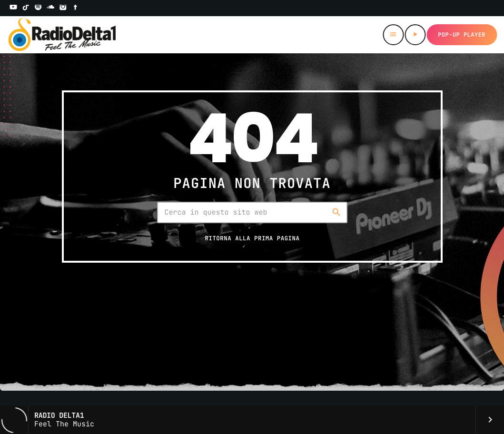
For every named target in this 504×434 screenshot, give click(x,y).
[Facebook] (76, 8)
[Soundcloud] (50, 8)
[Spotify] (38, 8)
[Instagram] (63, 8)
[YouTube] (13, 8)
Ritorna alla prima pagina (252, 238)
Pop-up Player (462, 35)
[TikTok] (26, 8)
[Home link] (62, 35)
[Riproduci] (415, 35)
